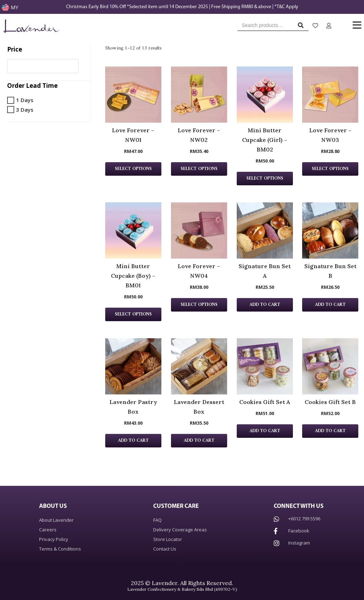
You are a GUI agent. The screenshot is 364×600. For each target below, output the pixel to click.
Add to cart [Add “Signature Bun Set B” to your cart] (330, 305)
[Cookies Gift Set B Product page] (330, 366)
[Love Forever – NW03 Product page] (330, 95)
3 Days (25, 110)
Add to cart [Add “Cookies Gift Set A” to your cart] (265, 431)
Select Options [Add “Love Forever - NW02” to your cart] (199, 169)
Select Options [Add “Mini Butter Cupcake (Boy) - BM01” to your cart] (133, 314)
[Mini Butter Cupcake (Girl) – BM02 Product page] (265, 95)
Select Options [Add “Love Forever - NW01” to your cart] (133, 169)
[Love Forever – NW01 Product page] (133, 95)
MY (14, 7)
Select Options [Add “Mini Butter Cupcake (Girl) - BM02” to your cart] (265, 179)
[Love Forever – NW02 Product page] (199, 95)
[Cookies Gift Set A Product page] (265, 366)
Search (303, 27)
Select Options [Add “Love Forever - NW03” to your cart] (330, 169)
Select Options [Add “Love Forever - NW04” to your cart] (199, 305)
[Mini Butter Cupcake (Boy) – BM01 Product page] (133, 230)
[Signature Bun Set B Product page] (330, 230)
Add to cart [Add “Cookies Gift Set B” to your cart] (330, 431)
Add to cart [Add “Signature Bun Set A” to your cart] (265, 305)
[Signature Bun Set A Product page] (265, 230)
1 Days (25, 100)
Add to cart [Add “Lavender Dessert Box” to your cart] (199, 441)
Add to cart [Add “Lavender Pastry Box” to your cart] (133, 441)
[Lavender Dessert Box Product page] (199, 366)
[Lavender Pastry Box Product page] (133, 366)
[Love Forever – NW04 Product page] (199, 230)
